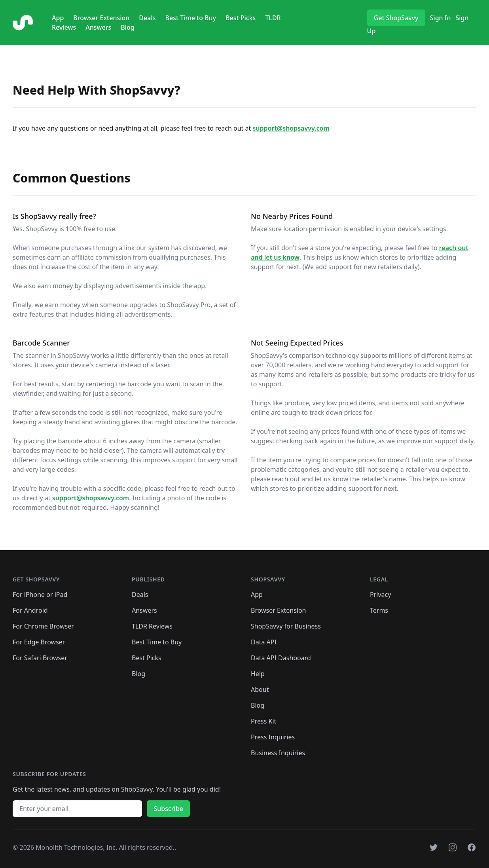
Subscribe (168, 809)
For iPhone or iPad (40, 594)
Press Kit (263, 721)
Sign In (441, 18)
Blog (127, 27)
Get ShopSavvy (396, 18)
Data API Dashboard (281, 658)
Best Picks (241, 18)
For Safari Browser (40, 658)
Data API (264, 642)
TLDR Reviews (152, 626)
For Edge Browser (39, 642)
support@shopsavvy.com (291, 128)
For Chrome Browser (43, 626)
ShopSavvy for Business (286, 626)
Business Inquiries (278, 753)
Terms (379, 610)
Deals (147, 18)
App (58, 18)
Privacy (380, 594)
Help (258, 674)
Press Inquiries (273, 737)
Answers (98, 27)
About (260, 689)
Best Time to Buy (190, 18)
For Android (30, 610)
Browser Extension (101, 18)
